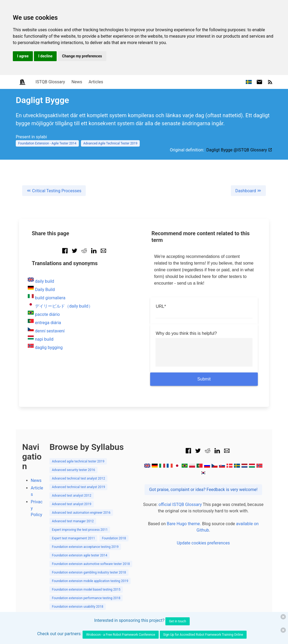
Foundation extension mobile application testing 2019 (90, 581)
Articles (96, 82)
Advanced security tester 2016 (73, 470)
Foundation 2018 (114, 538)
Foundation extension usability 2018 (77, 607)
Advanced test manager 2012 (73, 521)
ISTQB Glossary (50, 82)
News (77, 82)
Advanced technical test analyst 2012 (78, 478)
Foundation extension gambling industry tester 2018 (89, 572)
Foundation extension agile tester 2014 (79, 555)
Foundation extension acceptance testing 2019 (85, 547)
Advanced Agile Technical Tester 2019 (110, 143)
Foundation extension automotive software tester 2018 (91, 564)
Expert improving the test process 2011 (80, 530)
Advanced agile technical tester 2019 (78, 461)
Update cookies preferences (203, 543)
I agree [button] (23, 56)
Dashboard (248, 191)
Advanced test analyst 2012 (72, 496)
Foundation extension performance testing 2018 (86, 598)
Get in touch (177, 621)
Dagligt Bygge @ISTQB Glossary (239, 150)
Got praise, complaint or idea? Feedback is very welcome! (203, 490)
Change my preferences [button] (82, 56)
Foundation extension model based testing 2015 (86, 590)
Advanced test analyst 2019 (72, 504)
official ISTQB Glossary (180, 504)
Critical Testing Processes (54, 191)
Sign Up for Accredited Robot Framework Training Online (203, 635)
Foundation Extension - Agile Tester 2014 (47, 143)
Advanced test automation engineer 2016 (81, 513)
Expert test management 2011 (73, 538)
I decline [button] (45, 56)
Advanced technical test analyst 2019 (78, 487)
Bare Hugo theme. (184, 524)
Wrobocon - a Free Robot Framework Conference (120, 635)
